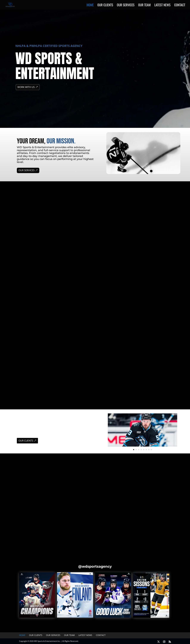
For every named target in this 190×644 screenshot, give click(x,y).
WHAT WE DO (28, 228)
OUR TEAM (108, 383)
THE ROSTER (28, 330)
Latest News (162, 5)
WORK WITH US (26, 87)
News (29, 517)
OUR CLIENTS (26, 441)
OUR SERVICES (27, 170)
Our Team (144, 5)
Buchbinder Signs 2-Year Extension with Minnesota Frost (150, 513)
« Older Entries (14, 534)
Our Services (126, 5)
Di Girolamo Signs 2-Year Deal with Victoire (95, 513)
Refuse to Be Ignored (115, 274)
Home (90, 5)
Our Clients (105, 5)
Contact (180, 5)
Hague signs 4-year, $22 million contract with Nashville (35, 513)
